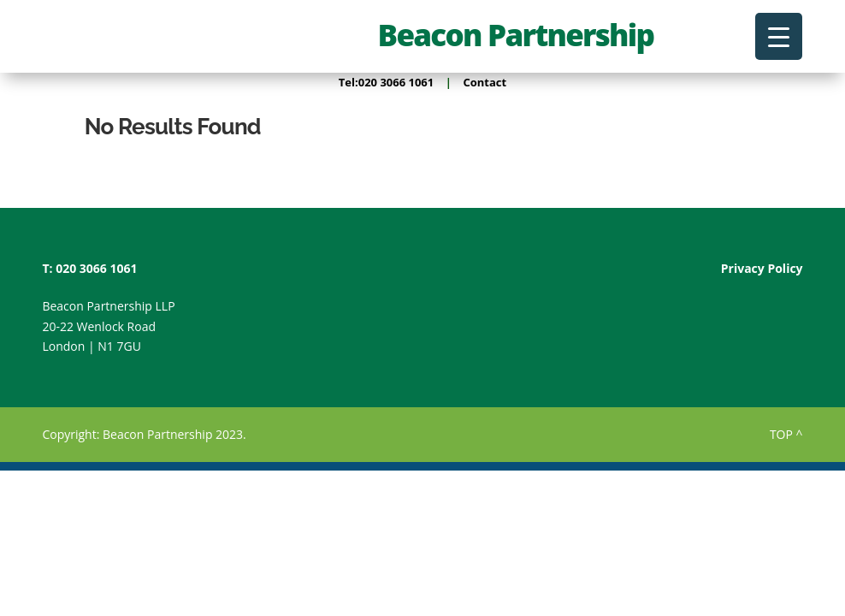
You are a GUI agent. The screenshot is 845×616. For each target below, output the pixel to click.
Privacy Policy (762, 268)
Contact (485, 82)
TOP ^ (786, 434)
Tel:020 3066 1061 (386, 82)
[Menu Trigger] (779, 36)
